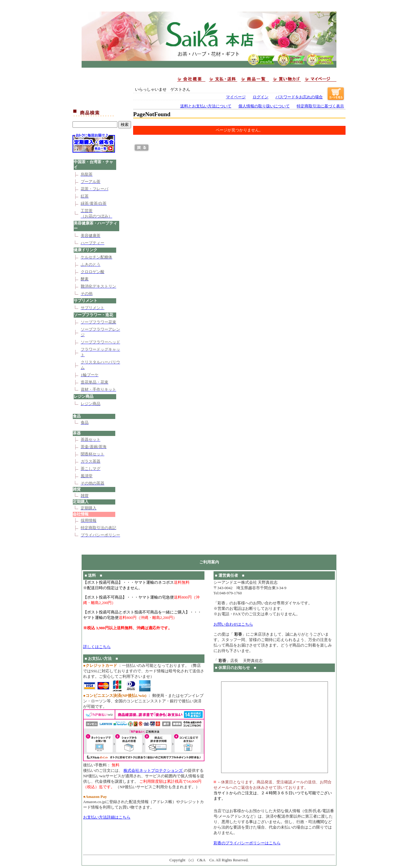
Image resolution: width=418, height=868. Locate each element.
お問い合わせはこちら (233, 624)
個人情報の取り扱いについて (264, 106)
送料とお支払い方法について (206, 106)
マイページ (236, 97)
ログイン (261, 97)
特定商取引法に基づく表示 (320, 106)
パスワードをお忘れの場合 (299, 97)
